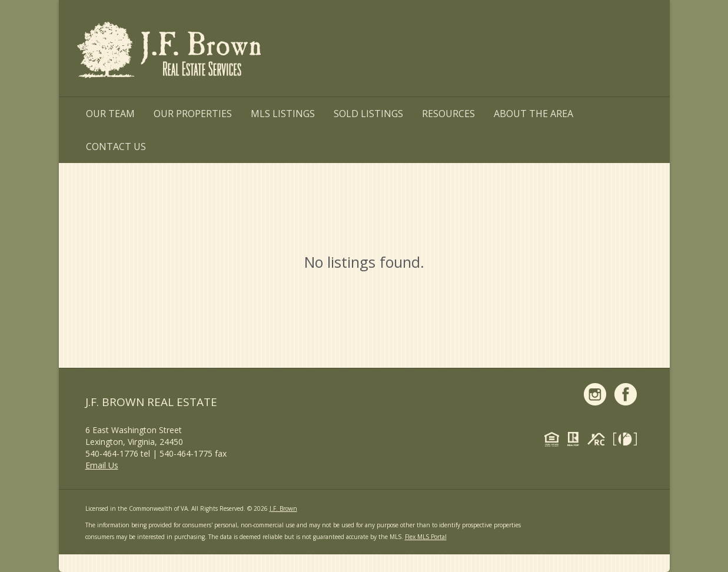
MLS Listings (283, 114)
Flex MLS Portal (426, 537)
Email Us (102, 465)
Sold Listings (368, 114)
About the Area (533, 114)
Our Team (110, 114)
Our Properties (193, 114)
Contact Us (116, 147)
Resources (448, 114)
